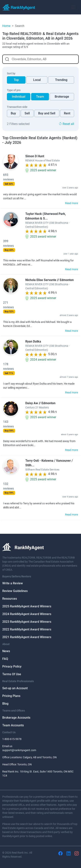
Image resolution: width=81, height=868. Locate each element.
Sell (27, 113)
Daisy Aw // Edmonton (40, 403)
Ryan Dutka (33, 341)
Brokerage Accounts (16, 718)
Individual (19, 97)
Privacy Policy (12, 666)
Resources (10, 599)
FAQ (5, 659)
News (6, 651)
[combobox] (40, 59)
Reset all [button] (66, 124)
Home (6, 26)
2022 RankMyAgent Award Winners (27, 629)
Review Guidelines (15, 591)
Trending (61, 80)
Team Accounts (13, 725)
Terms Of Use (12, 674)
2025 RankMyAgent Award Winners (27, 606)
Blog (5, 704)
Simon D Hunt (35, 156)
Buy (13, 113)
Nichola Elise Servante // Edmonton (50, 280)
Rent (67, 113)
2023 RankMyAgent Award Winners (27, 622)
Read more (71, 203)
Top (16, 80)
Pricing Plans (11, 696)
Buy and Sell (47, 113)
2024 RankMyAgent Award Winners (27, 614)
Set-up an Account (15, 688)
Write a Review (13, 583)
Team (40, 97)
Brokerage (62, 97)
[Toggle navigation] (73, 7)
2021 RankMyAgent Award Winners (27, 637)
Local (37, 80)
